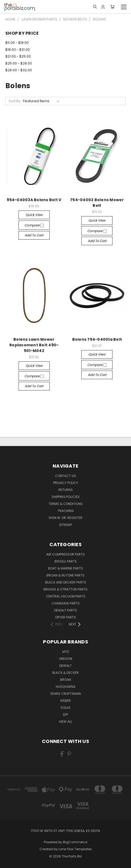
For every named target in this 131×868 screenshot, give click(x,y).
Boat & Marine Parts (65, 568)
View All (65, 722)
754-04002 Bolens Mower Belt (97, 203)
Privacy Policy (66, 483)
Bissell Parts (66, 561)
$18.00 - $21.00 (18, 50)
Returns (66, 490)
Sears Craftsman (65, 694)
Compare (34, 225)
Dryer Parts (66, 617)
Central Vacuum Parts (66, 596)
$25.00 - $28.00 (19, 63)
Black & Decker (65, 673)
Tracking (66, 511)
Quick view (34, 215)
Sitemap (65, 525)
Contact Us (65, 476)
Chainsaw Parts (66, 603)
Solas (65, 708)
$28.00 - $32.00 (19, 70)
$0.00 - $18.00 (17, 43)
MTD (66, 652)
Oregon (65, 659)
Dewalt (65, 666)
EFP (65, 715)
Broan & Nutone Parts (65, 575)
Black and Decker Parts (66, 582)
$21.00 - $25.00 (18, 56)
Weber (65, 701)
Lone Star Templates (75, 849)
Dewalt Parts (65, 610)
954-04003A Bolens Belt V (34, 200)
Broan (66, 680)
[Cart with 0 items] (112, 7)
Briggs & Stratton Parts (65, 589)
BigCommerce (75, 842)
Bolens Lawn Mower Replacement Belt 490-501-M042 (34, 345)
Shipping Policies (66, 497)
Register (75, 518)
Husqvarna (66, 687)
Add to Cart (34, 235)
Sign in (55, 518)
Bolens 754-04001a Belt (97, 339)
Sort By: (15, 101)
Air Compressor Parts (65, 554)
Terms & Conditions (66, 504)
